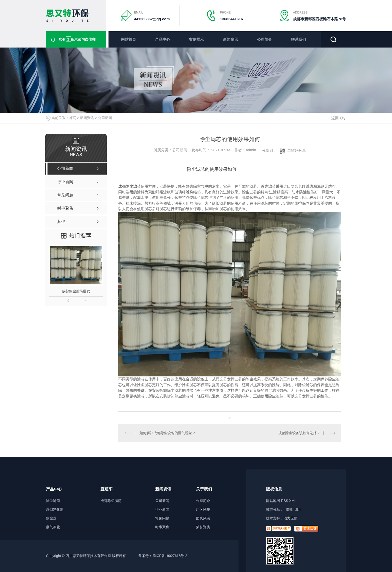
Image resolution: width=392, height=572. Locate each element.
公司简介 (264, 39)
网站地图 (273, 501)
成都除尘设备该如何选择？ (299, 433)
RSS (285, 501)
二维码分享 (297, 150)
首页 (72, 118)
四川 (298, 509)
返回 (338, 118)
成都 (289, 509)
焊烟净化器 (55, 510)
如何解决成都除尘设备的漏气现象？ (167, 433)
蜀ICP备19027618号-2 (170, 556)
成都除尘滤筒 (111, 501)
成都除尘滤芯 (129, 186)
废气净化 (53, 527)
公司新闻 (105, 118)
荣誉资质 (203, 527)
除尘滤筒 (53, 501)
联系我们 (298, 39)
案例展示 (196, 39)
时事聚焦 (162, 527)
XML (293, 501)
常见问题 (162, 518)
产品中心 (162, 39)
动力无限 (290, 518)
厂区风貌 (203, 510)
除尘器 (51, 518)
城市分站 (273, 509)
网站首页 (128, 39)
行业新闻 (162, 510)
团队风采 (203, 518)
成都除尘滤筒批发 (76, 291)
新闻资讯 (230, 39)
